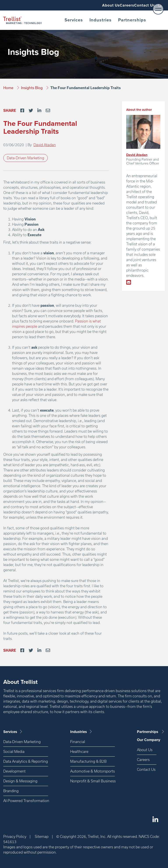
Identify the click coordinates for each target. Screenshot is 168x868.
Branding (11, 791)
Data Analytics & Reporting (26, 761)
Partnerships (132, 20)
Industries (101, 20)
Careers (119, 5)
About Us (97, 5)
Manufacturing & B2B (88, 761)
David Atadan (45, 145)
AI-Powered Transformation (26, 801)
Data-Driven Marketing (25, 158)
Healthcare (79, 751)
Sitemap (42, 836)
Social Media (14, 751)
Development (14, 771)
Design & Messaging (20, 781)
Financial (78, 742)
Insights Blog (32, 88)
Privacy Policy (15, 836)
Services (74, 20)
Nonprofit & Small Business (93, 781)
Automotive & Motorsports (93, 771)
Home (9, 88)
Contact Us (142, 5)
